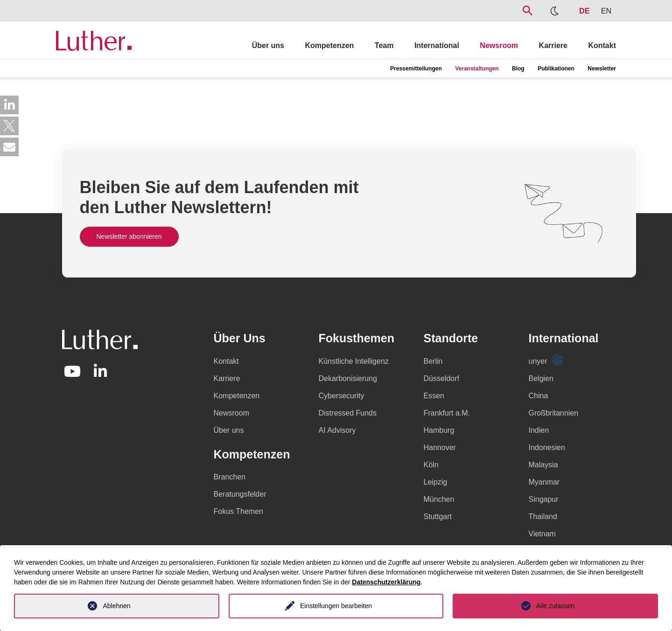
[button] (9, 105)
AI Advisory (337, 430)
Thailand (543, 517)
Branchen (230, 477)
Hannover (440, 447)
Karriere (553, 45)
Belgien (541, 378)
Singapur (544, 499)
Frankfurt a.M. (447, 413)
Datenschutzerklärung (386, 582)
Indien (539, 430)
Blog (518, 69)
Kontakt (602, 45)
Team (384, 45)
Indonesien (547, 447)
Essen (434, 396)
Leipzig (436, 482)
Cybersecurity (342, 396)
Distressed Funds (348, 413)
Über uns (268, 45)
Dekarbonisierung (348, 378)
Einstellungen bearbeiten (336, 606)
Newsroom (499, 45)
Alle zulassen (556, 606)
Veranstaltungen (477, 69)
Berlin (433, 361)
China (539, 396)
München (439, 499)
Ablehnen (116, 606)
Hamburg (439, 430)
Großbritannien (554, 413)
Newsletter (602, 69)
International (437, 45)
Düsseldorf (441, 378)
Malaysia (543, 465)
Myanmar (544, 482)
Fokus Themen (238, 511)
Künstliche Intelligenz (354, 361)
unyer (546, 361)
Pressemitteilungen (416, 69)
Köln (431, 465)
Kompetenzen (329, 45)
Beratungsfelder (240, 494)
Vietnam (542, 534)
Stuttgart (438, 517)
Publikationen (556, 69)
